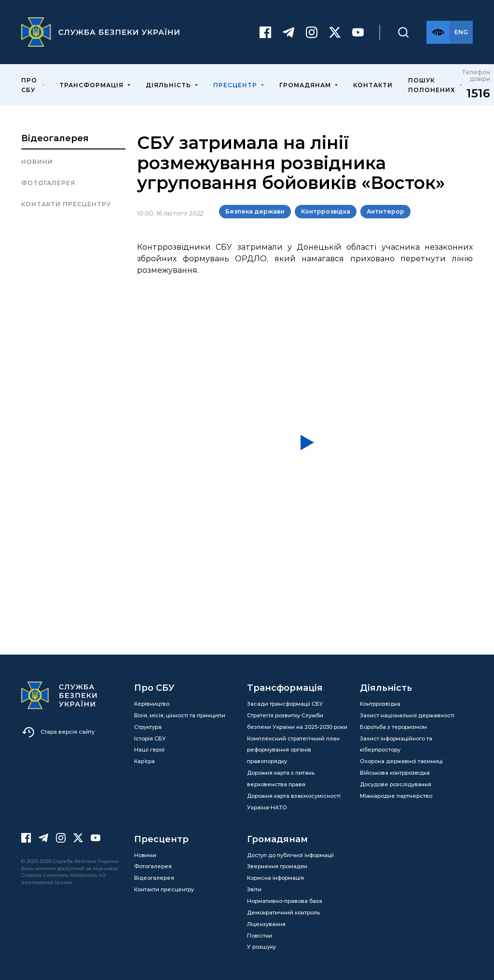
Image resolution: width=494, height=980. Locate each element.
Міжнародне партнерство (396, 796)
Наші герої (149, 750)
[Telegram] (288, 32)
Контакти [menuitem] (373, 85)
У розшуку (261, 947)
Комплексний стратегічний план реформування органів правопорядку (293, 750)
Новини (37, 162)
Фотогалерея (48, 183)
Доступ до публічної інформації (290, 855)
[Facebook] (265, 32)
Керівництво (152, 704)
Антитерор (385, 211)
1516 (478, 93)
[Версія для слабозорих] (438, 32)
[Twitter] (335, 32)
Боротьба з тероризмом (393, 727)
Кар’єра (144, 761)
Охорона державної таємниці (401, 761)
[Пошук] (403, 32)
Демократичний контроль (283, 913)
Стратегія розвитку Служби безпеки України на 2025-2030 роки (297, 721)
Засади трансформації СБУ (285, 704)
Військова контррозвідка (395, 773)
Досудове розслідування (396, 784)
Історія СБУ (150, 738)
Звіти (254, 889)
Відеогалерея (55, 138)
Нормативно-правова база (285, 901)
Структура (148, 727)
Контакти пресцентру (66, 204)
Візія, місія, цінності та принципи (180, 715)
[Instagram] (312, 32)
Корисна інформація (275, 878)
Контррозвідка (326, 211)
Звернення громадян (277, 866)
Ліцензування (266, 924)
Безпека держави (255, 211)
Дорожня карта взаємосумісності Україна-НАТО (294, 802)
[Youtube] (358, 32)
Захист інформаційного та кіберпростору (396, 744)
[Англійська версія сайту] (461, 32)
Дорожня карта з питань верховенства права (281, 779)
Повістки (260, 936)
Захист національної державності (407, 715)
